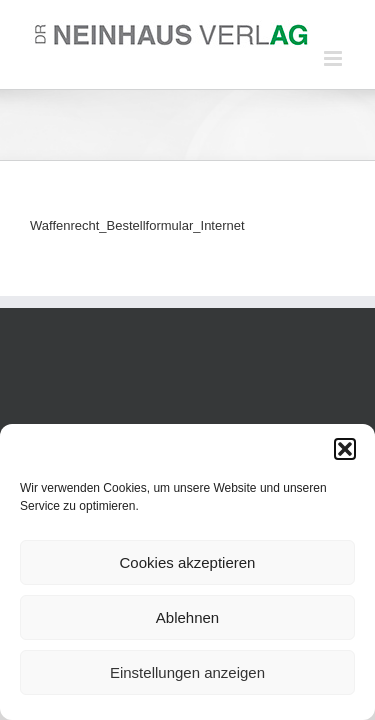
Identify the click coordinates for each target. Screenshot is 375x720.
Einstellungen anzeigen (187, 672)
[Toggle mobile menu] (334, 58)
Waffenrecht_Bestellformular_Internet (137, 225)
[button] (345, 449)
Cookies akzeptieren (188, 562)
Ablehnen (187, 617)
